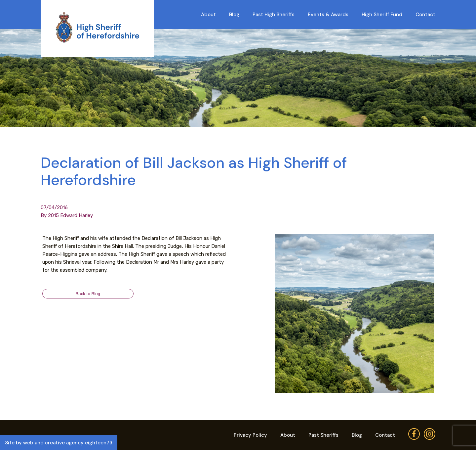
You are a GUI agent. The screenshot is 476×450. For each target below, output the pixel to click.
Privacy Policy (250, 435)
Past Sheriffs (323, 435)
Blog (234, 15)
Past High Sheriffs (274, 15)
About (208, 15)
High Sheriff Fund (382, 15)
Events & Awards (328, 15)
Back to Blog (88, 294)
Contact (425, 15)
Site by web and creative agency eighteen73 (59, 443)
